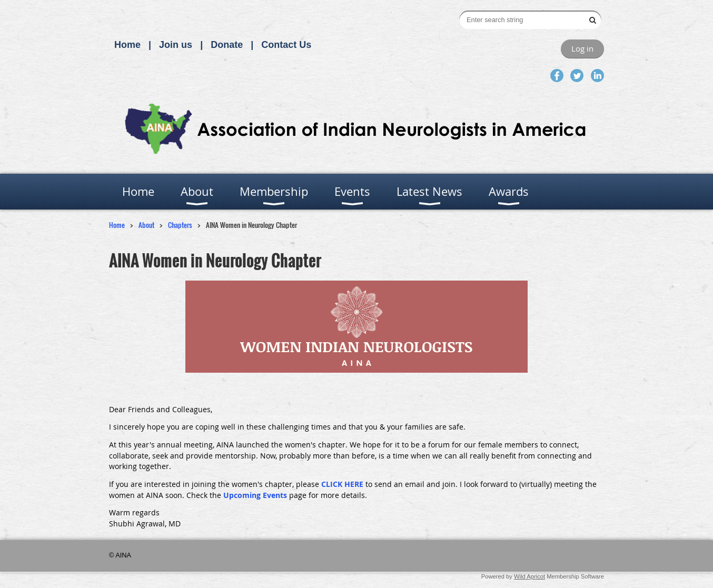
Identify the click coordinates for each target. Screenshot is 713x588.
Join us (176, 45)
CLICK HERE (342, 484)
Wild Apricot (529, 576)
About (146, 225)
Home (127, 45)
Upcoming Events (255, 495)
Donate (227, 45)
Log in (582, 48)
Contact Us (286, 45)
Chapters (180, 225)
